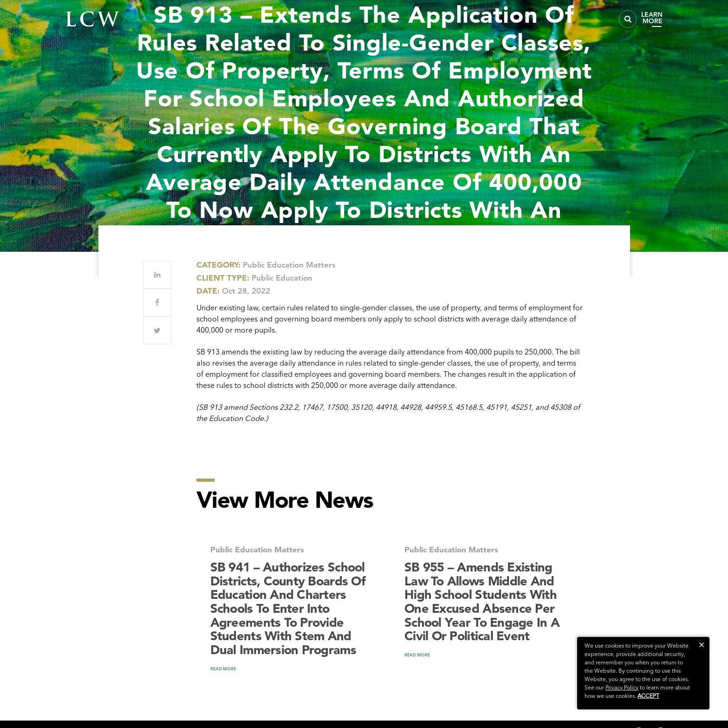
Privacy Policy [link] (622, 687)
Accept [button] (648, 696)
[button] (702, 645)
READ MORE (223, 669)
